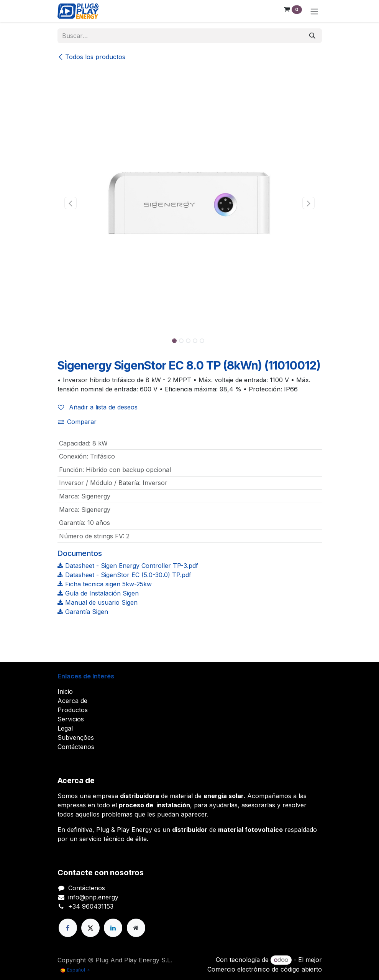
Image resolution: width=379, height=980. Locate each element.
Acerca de (72, 701)
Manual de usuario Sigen (98, 602)
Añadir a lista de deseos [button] (98, 407)
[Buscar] (312, 36)
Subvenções (76, 737)
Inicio (65, 691)
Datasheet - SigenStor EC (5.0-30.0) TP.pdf (124, 575)
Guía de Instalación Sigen (98, 593)
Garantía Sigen (83, 612)
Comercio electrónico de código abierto (265, 969)
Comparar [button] (77, 422)
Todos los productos (91, 57)
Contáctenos (76, 747)
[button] (71, 203)
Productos (73, 710)
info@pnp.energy (93, 897)
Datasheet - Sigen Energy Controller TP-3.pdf (128, 566)
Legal (65, 728)
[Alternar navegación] (314, 11)
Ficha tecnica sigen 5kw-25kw (105, 584)
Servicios (71, 719)
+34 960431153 (91, 906)
